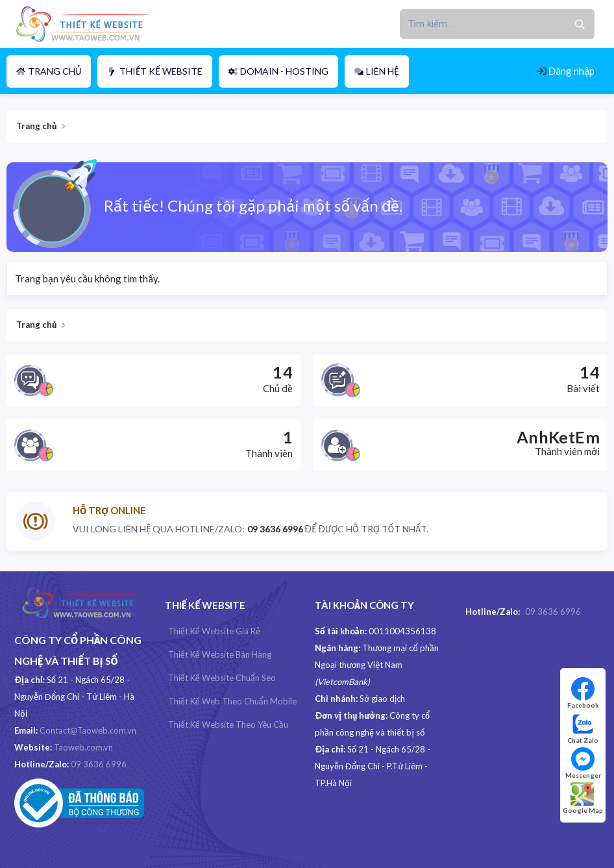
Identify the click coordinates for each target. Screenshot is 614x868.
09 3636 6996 (99, 764)
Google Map (583, 798)
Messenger (583, 763)
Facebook (583, 693)
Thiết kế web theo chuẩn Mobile (232, 701)
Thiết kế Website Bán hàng (220, 654)
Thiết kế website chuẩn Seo (222, 678)
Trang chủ (49, 71)
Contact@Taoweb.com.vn (88, 730)
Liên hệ (377, 71)
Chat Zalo (583, 728)
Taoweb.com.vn (83, 747)
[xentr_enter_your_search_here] (482, 24)
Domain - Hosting (278, 71)
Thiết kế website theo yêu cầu (228, 725)
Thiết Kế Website (154, 71)
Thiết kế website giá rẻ (214, 631)
